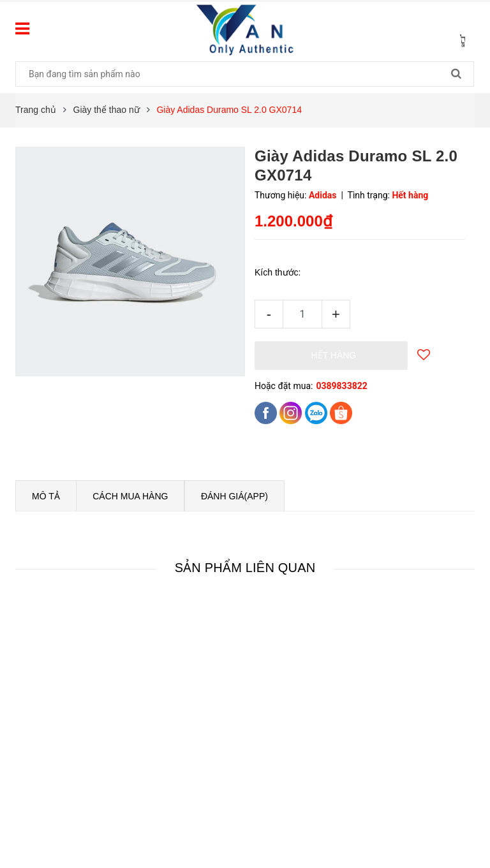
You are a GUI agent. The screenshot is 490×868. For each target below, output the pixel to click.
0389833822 (341, 386)
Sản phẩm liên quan (245, 568)
